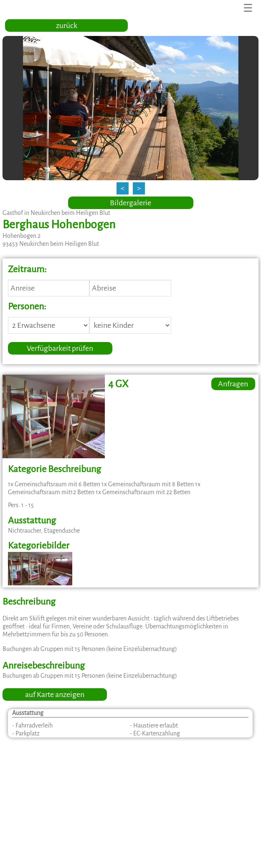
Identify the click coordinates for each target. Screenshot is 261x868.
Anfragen (233, 384)
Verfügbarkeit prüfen (60, 348)
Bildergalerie (130, 203)
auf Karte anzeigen (55, 694)
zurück (67, 26)
